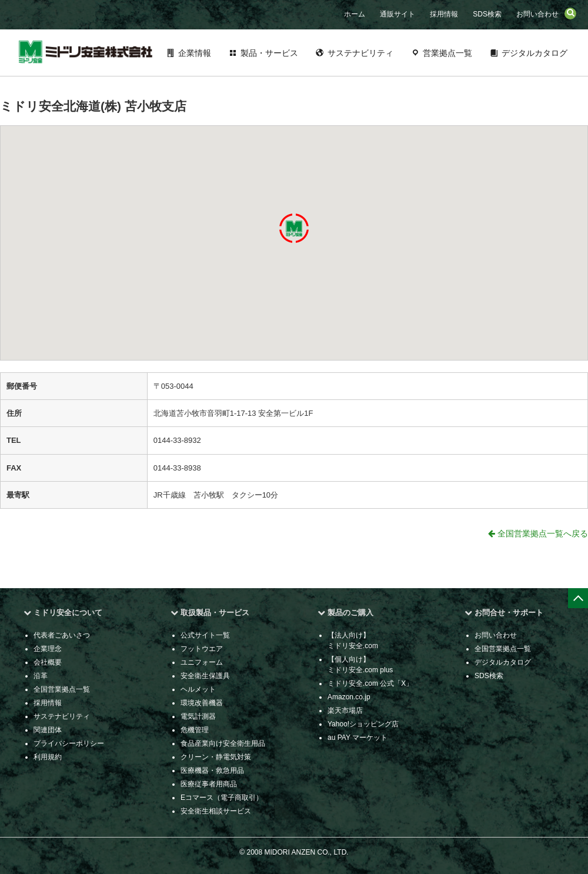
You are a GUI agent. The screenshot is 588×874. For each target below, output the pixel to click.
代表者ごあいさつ (62, 635)
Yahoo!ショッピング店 (363, 724)
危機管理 (195, 730)
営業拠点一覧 (447, 53)
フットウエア (202, 649)
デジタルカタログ (534, 53)
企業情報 (195, 53)
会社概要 (48, 662)
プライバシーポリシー (69, 743)
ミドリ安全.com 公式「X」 (370, 683)
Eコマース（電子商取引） (222, 798)
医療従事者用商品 (209, 784)
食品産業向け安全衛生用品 (223, 743)
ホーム (355, 14)
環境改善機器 (202, 703)
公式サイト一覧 (205, 635)
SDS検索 (487, 14)
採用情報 (444, 14)
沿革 (41, 676)
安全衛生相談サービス (216, 811)
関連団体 (48, 730)
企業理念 (48, 649)
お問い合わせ (537, 14)
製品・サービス (269, 53)
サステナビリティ (360, 53)
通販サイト (397, 14)
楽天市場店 (345, 710)
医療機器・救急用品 (212, 770)
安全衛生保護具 (205, 676)
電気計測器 (198, 716)
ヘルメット (198, 689)
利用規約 (48, 757)
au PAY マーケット (358, 738)
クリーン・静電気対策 (216, 757)
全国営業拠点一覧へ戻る (538, 533)
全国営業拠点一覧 (62, 689)
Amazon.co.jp (349, 697)
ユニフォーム (202, 662)
